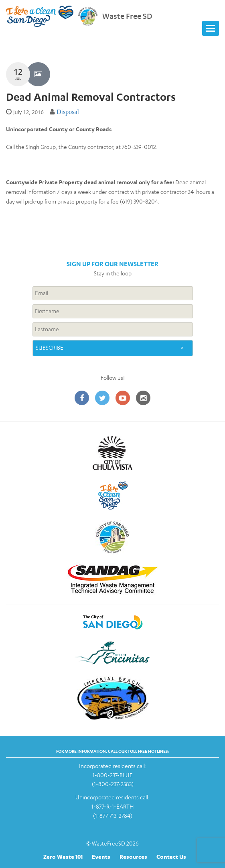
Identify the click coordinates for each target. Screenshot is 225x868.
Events (101, 857)
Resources (133, 857)
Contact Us (171, 857)
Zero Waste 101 (63, 857)
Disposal (68, 112)
